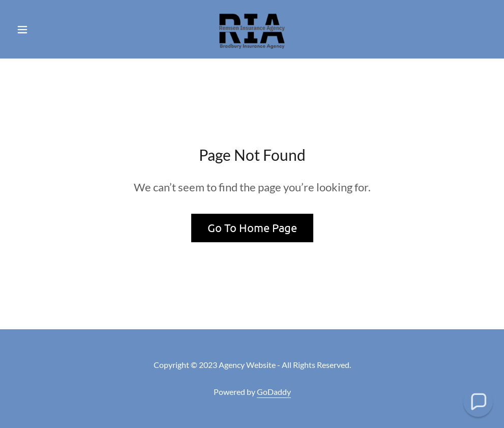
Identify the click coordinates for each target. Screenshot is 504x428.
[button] (48, 30)
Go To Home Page (252, 227)
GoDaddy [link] (274, 392)
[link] (252, 28)
